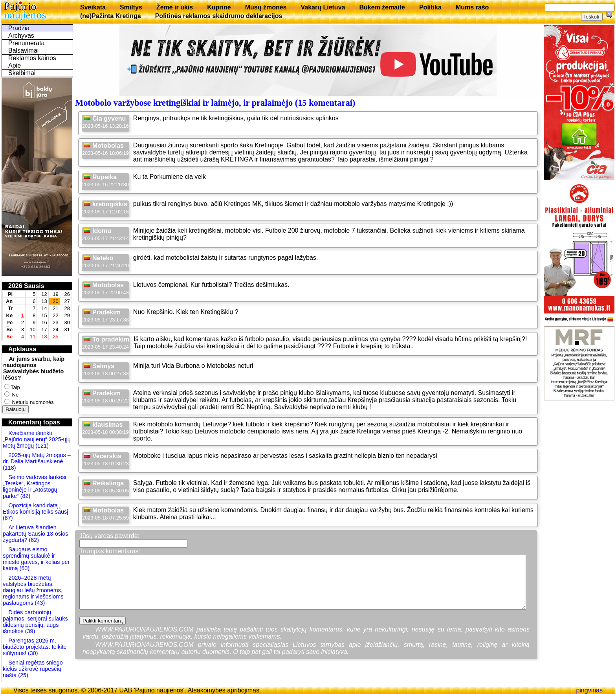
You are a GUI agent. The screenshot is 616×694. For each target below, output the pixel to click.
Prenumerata (27, 43)
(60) (24, 568)
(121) (42, 446)
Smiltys (131, 7)
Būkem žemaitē (382, 7)
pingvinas (589, 690)
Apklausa (22, 349)
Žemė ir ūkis (175, 7)
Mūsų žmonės (266, 7)
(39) (29, 631)
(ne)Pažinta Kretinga (111, 16)
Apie (15, 65)
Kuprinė (219, 7)
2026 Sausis (26, 286)
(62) (33, 540)
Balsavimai (23, 50)
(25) (22, 675)
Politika (430, 7)
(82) (26, 496)
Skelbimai (22, 73)
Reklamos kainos (32, 58)
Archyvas (21, 36)
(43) (39, 603)
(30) (32, 653)
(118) (9, 468)
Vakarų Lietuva (323, 7)
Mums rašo (472, 7)
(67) (8, 518)
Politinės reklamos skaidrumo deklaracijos (219, 16)
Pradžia (19, 28)
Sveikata (93, 7)
